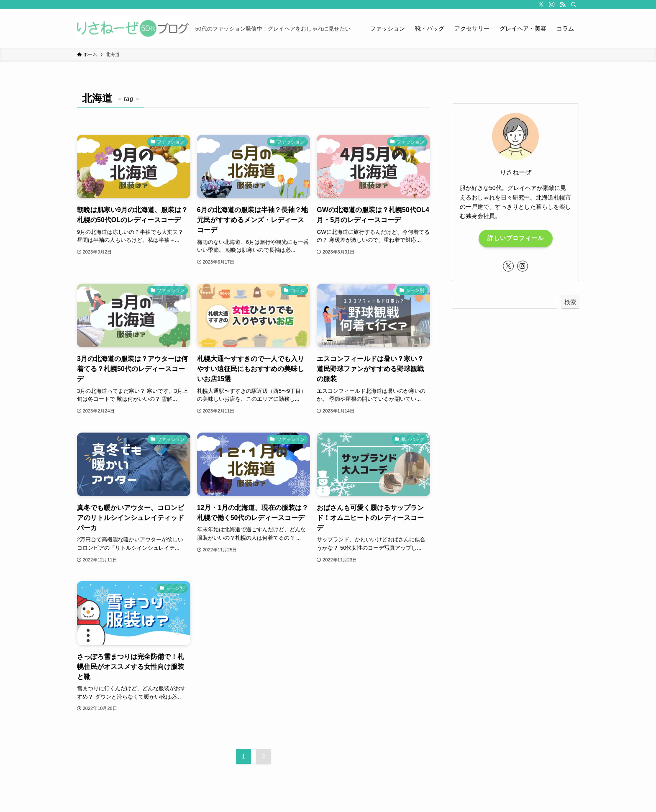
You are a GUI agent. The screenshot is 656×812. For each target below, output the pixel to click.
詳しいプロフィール (516, 238)
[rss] (563, 5)
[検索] (574, 5)
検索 (570, 302)
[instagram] (552, 5)
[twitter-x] (541, 5)
